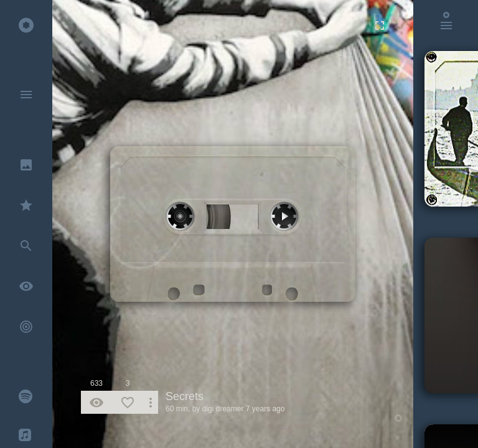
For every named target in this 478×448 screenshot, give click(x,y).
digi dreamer (223, 409)
